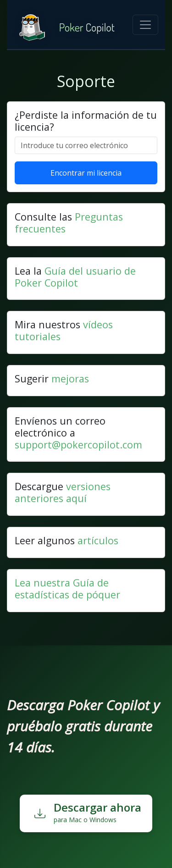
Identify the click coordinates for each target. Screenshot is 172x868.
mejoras (70, 379)
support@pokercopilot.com (78, 445)
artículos (98, 540)
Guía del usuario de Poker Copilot (75, 277)
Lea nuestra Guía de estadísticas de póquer (67, 589)
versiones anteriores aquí (63, 492)
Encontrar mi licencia (86, 173)
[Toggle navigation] (145, 25)
